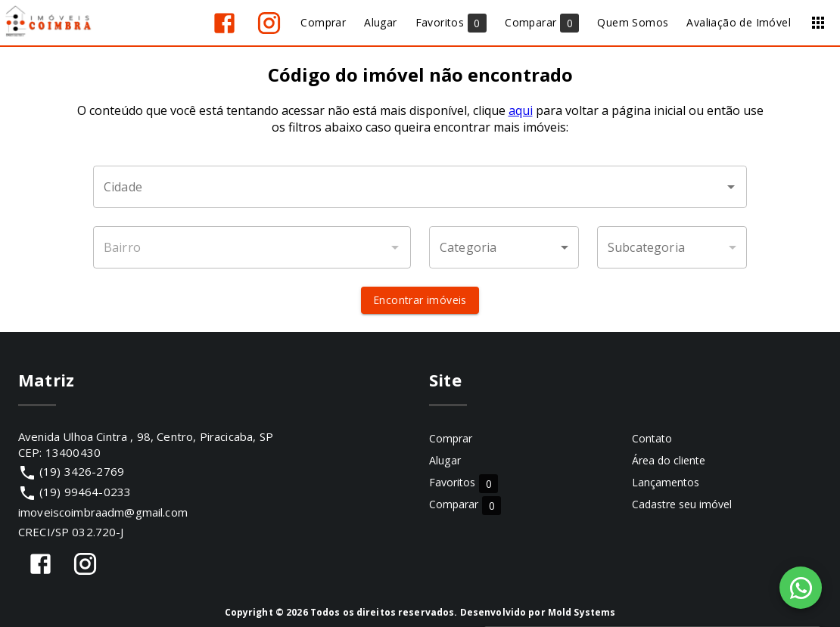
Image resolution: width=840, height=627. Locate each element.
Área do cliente (669, 460)
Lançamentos (666, 482)
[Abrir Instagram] (269, 23)
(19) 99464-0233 (85, 492)
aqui (521, 110)
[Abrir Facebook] (224, 23)
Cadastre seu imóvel (682, 504)
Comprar (451, 438)
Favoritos (464, 483)
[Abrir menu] (818, 23)
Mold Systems (582, 612)
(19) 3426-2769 (82, 471)
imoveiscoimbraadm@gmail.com (103, 512)
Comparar (465, 505)
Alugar (445, 460)
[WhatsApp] (801, 588)
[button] (504, 247)
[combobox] (420, 187)
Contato (652, 438)
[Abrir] (731, 187)
